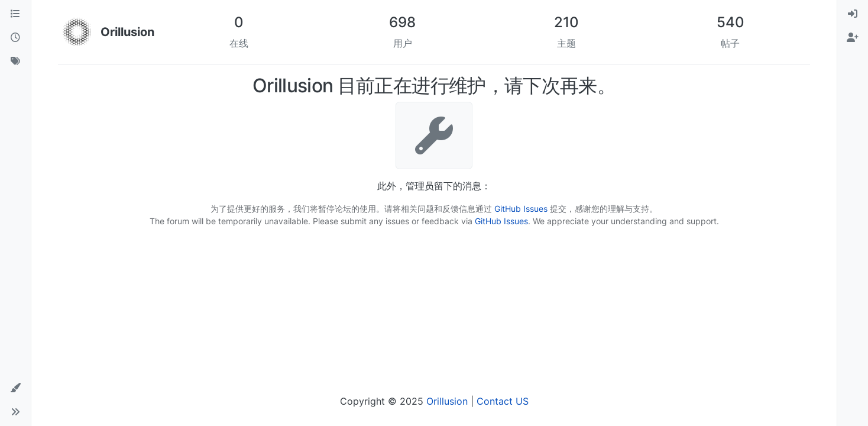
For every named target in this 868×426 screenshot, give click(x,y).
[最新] (15, 38)
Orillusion (447, 401)
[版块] (15, 14)
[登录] (853, 14)
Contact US (503, 401)
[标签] (15, 62)
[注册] (853, 38)
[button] (15, 388)
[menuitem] (853, 14)
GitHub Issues (521, 209)
